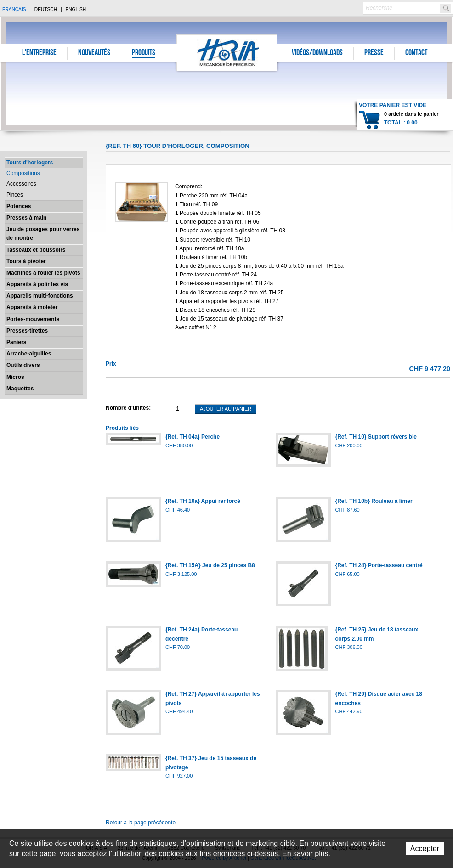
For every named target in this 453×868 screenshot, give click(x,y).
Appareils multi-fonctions (40, 296)
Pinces (15, 195)
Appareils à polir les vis (37, 284)
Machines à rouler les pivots (43, 273)
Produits (144, 53)
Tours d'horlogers (30, 163)
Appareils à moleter (32, 307)
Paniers (16, 342)
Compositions (23, 173)
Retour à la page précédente (141, 823)
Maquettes (20, 389)
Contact (416, 53)
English (76, 9)
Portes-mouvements (33, 319)
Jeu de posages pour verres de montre (43, 234)
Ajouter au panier (226, 409)
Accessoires (21, 184)
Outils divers (23, 365)
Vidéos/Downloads (317, 53)
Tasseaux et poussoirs (36, 250)
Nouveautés (94, 53)
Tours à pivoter (26, 261)
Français (14, 9)
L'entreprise (39, 53)
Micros (15, 377)
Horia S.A (227, 53)
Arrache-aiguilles (29, 354)
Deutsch (46, 9)
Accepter (425, 848)
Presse (374, 53)
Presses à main (26, 218)
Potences (19, 206)
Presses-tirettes (27, 331)
